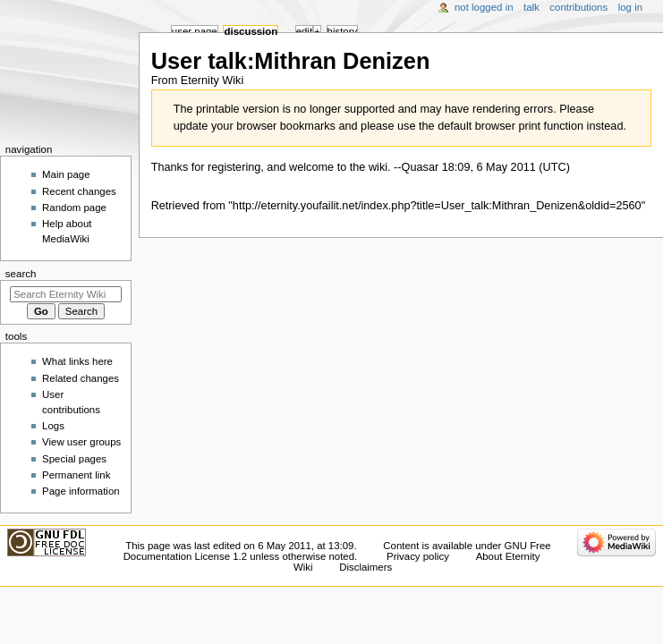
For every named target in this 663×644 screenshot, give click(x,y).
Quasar (421, 167)
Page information (81, 491)
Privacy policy (418, 556)
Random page (74, 208)
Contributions (578, 7)
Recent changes (79, 191)
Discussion (251, 31)
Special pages (74, 459)
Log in (630, 7)
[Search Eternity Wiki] (66, 294)
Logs (53, 426)
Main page (66, 174)
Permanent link (76, 475)
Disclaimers (365, 567)
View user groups (81, 442)
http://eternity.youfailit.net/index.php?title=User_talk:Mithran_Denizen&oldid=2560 (437, 206)
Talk (531, 7)
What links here (77, 361)
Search (21, 274)
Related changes (81, 378)
